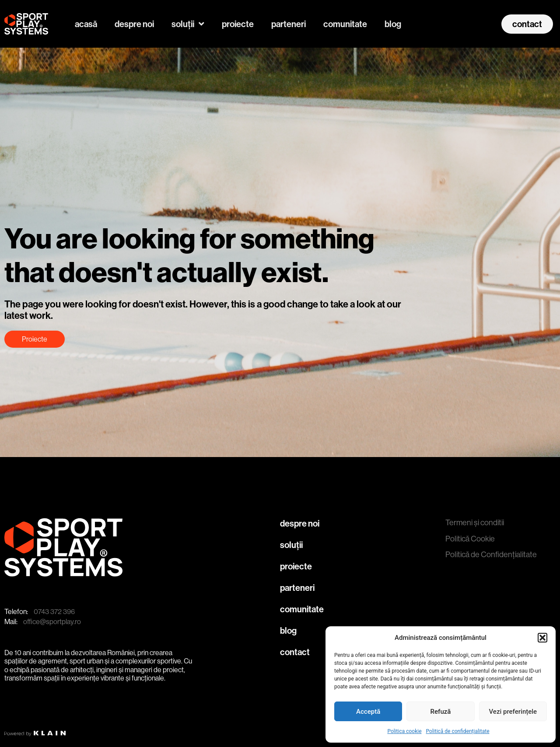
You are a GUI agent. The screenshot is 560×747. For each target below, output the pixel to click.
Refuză (441, 712)
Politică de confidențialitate (458, 731)
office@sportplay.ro (52, 622)
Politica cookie (404, 731)
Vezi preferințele (513, 712)
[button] (542, 638)
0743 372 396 (54, 612)
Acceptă (368, 712)
